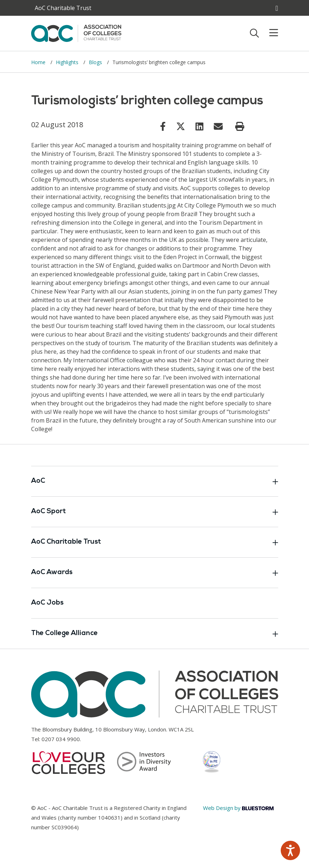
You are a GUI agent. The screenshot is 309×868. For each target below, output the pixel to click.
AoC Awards (155, 573)
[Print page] (240, 127)
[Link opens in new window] (163, 126)
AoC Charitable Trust (155, 542)
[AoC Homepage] (76, 33)
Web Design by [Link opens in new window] (238, 808)
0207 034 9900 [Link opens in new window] (61, 739)
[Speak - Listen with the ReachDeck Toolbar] (290, 850)
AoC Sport (155, 512)
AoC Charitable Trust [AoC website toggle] (63, 8)
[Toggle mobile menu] (269, 33)
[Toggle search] (254, 33)
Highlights (68, 62)
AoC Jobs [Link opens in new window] (47, 603)
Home (39, 62)
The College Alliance (155, 634)
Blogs (96, 62)
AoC (155, 481)
